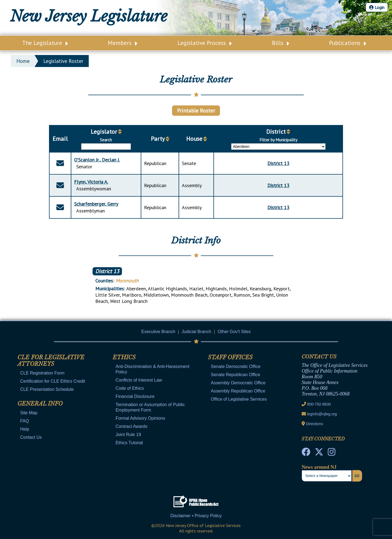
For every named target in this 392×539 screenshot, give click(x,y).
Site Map (29, 413)
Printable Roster (196, 111)
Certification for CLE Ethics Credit (53, 381)
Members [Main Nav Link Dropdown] (122, 43)
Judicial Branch (196, 332)
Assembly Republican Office (238, 391)
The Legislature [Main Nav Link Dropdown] (45, 43)
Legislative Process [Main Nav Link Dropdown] (205, 43)
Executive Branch (158, 332)
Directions (314, 424)
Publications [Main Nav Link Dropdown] (348, 43)
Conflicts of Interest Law (139, 380)
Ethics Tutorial (129, 443)
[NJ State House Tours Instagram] (332, 453)
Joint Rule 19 (128, 435)
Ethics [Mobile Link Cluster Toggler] (124, 357)
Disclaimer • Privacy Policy (196, 516)
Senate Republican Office (236, 375)
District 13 (107, 271)
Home (23, 61)
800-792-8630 (319, 404)
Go (357, 476)
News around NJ (319, 467)
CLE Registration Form (42, 373)
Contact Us (31, 437)
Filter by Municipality (278, 140)
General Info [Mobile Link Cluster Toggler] (40, 404)
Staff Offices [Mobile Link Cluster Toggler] (230, 357)
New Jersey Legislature (89, 16)
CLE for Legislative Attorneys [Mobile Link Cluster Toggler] (51, 361)
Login (377, 7)
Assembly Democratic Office (238, 383)
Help (25, 429)
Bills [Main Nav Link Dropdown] (281, 43)
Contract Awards (131, 426)
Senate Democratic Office (236, 366)
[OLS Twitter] (319, 453)
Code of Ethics (130, 388)
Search (106, 140)
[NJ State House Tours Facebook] (306, 453)
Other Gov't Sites (234, 332)
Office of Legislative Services (239, 399)
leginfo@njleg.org (322, 414)
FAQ (24, 421)
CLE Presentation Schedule (47, 389)
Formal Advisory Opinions (140, 418)
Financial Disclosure (135, 396)
